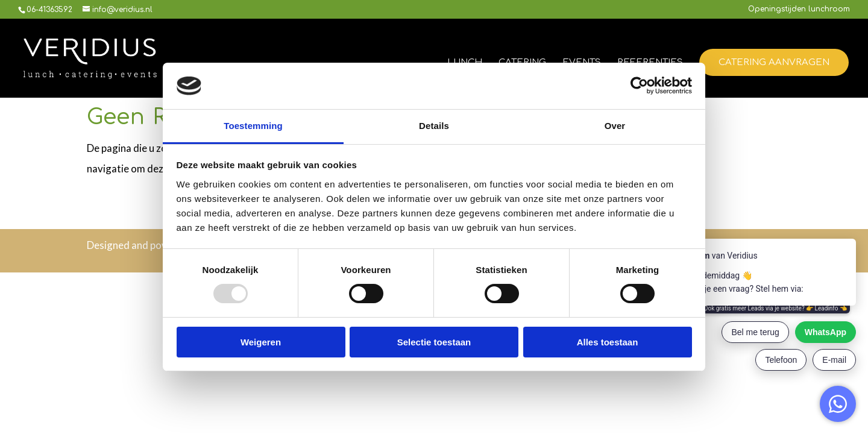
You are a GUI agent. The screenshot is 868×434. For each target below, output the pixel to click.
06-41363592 (49, 10)
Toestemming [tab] (253, 126)
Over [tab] (615, 126)
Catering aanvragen (774, 62)
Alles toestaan (608, 342)
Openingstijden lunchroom (799, 9)
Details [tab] (434, 126)
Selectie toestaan (434, 342)
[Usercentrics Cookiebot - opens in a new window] (639, 86)
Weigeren (261, 342)
